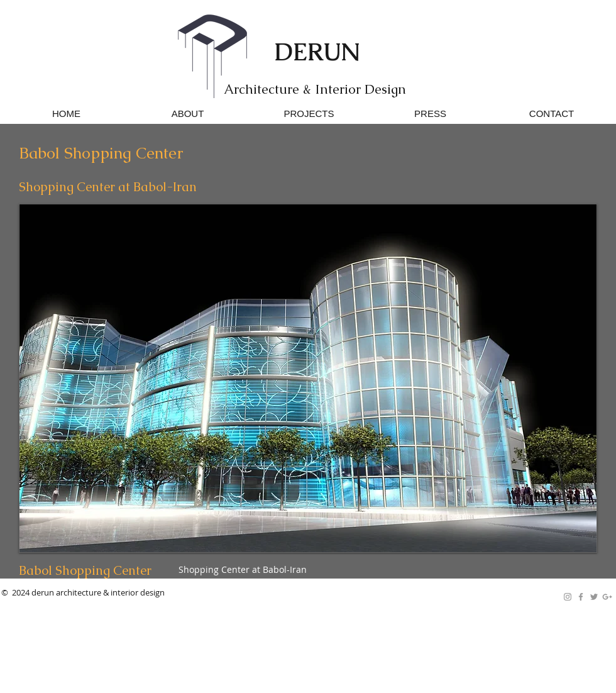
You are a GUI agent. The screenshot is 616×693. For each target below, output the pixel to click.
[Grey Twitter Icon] (594, 597)
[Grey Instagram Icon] (568, 597)
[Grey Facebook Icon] (581, 597)
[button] (308, 378)
